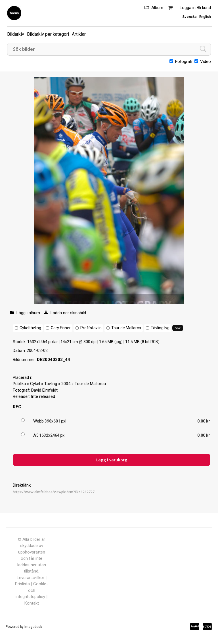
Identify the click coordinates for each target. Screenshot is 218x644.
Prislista (22, 584)
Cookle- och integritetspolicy (32, 590)
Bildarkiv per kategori (48, 34)
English (205, 17)
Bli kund (204, 8)
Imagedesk (33, 627)
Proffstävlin (91, 328)
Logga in (188, 8)
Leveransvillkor (31, 578)
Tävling (51, 384)
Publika (19, 384)
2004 (66, 384)
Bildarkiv (16, 34)
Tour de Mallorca (126, 328)
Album (157, 8)
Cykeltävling (30, 328)
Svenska (189, 17)
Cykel (35, 384)
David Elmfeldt (44, 390)
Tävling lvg (160, 328)
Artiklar (79, 34)
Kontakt (32, 603)
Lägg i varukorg (112, 460)
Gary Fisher (61, 328)
